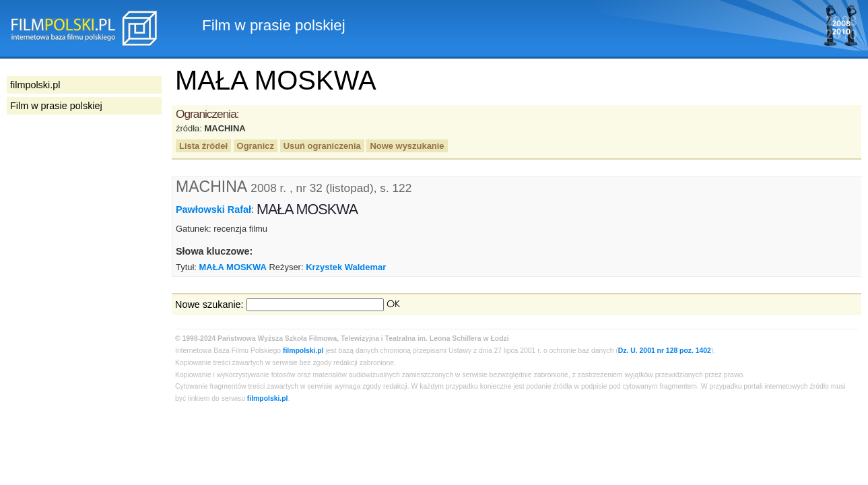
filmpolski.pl (303, 351)
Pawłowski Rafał (213, 209)
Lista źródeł (203, 146)
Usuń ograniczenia (322, 146)
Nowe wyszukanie (407, 146)
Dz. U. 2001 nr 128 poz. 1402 (665, 351)
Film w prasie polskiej (56, 106)
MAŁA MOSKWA (233, 267)
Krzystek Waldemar (346, 267)
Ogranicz (256, 146)
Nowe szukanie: (209, 304)
